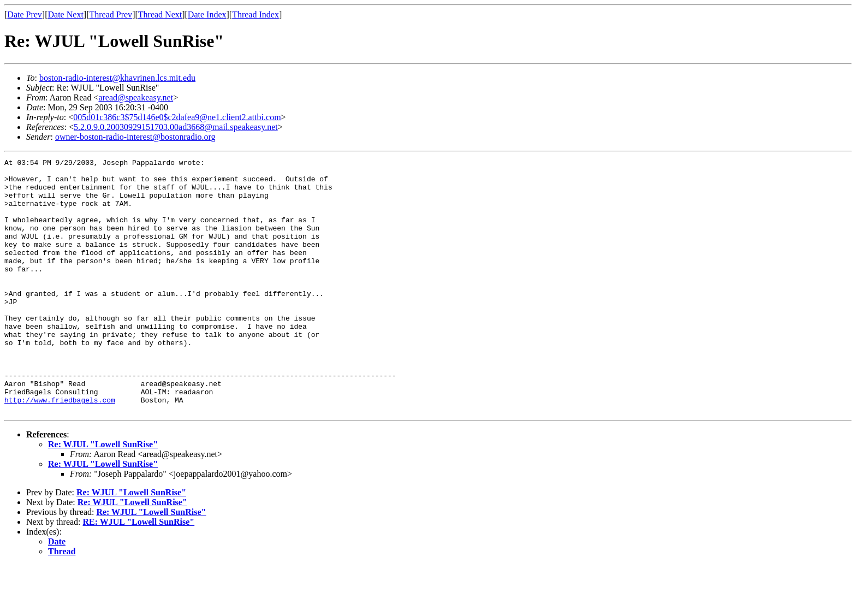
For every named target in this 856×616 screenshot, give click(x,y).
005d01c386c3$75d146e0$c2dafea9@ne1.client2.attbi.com (177, 117)
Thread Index (255, 14)
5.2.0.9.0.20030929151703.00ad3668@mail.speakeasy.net (176, 127)
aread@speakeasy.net (136, 97)
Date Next (66, 14)
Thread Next (160, 14)
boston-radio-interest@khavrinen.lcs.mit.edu (117, 78)
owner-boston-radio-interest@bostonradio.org (135, 137)
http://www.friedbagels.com (60, 449)
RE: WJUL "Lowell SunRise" (139, 573)
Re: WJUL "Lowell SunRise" (103, 495)
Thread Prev (111, 14)
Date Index (207, 14)
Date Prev (25, 14)
